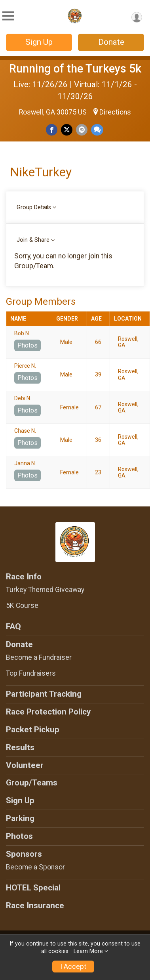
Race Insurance (35, 905)
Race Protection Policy (48, 712)
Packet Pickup (33, 730)
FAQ (13, 627)
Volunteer (25, 765)
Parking (20, 818)
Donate (111, 42)
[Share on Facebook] (52, 130)
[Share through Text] (97, 130)
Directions (115, 112)
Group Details (34, 207)
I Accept (73, 967)
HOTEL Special (33, 888)
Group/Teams (32, 783)
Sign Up (39, 42)
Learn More (88, 951)
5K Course (22, 606)
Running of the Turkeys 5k (75, 69)
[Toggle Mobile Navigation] (8, 16)
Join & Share (33, 240)
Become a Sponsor (35, 867)
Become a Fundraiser (39, 657)
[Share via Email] (82, 130)
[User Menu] (137, 17)
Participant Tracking (44, 694)
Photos (28, 345)
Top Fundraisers (31, 673)
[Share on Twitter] (67, 130)
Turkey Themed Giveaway (45, 590)
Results (20, 747)
